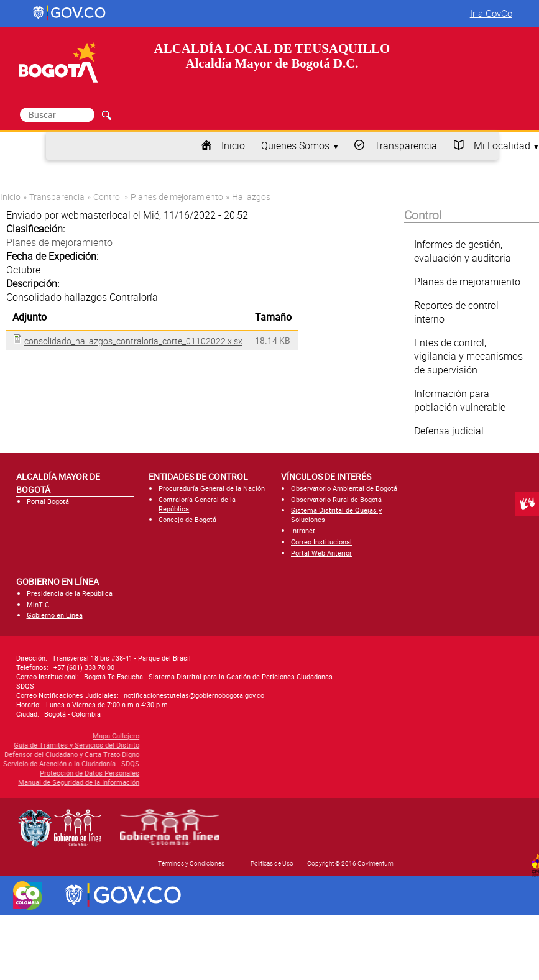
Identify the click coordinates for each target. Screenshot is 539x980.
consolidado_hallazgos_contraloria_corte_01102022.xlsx (133, 341)
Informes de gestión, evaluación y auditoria (463, 251)
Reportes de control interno (456, 312)
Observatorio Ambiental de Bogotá (344, 488)
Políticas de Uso (272, 863)
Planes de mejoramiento (177, 197)
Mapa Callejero (53, 735)
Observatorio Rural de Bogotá (336, 499)
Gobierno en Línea (55, 615)
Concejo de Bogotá (187, 519)
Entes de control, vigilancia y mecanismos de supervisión (468, 356)
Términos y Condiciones (191, 863)
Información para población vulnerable (460, 400)
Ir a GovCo (491, 13)
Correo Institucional (321, 542)
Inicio (233, 145)
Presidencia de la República (70, 593)
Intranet (303, 530)
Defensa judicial (449, 431)
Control (108, 197)
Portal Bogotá (48, 501)
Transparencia (406, 145)
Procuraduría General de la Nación (212, 488)
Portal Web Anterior (321, 553)
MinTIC (38, 604)
